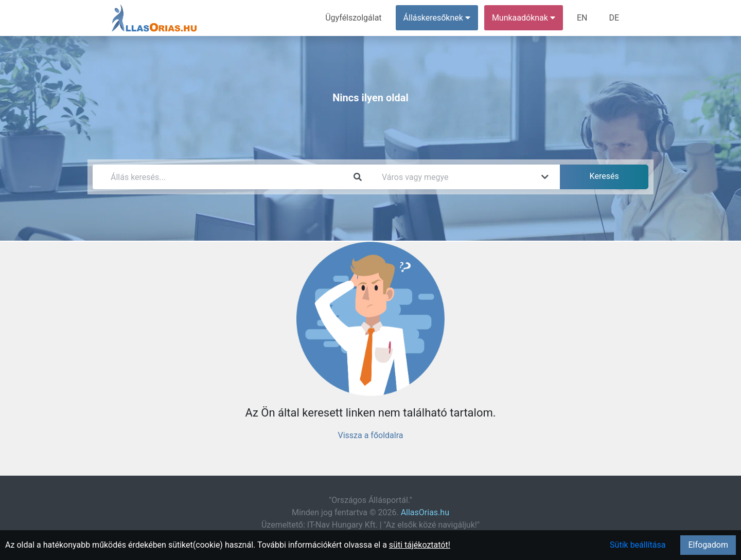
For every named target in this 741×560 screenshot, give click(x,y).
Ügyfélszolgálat (353, 18)
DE (614, 18)
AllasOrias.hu (425, 512)
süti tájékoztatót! (420, 545)
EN (582, 18)
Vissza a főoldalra (370, 435)
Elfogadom (708, 545)
